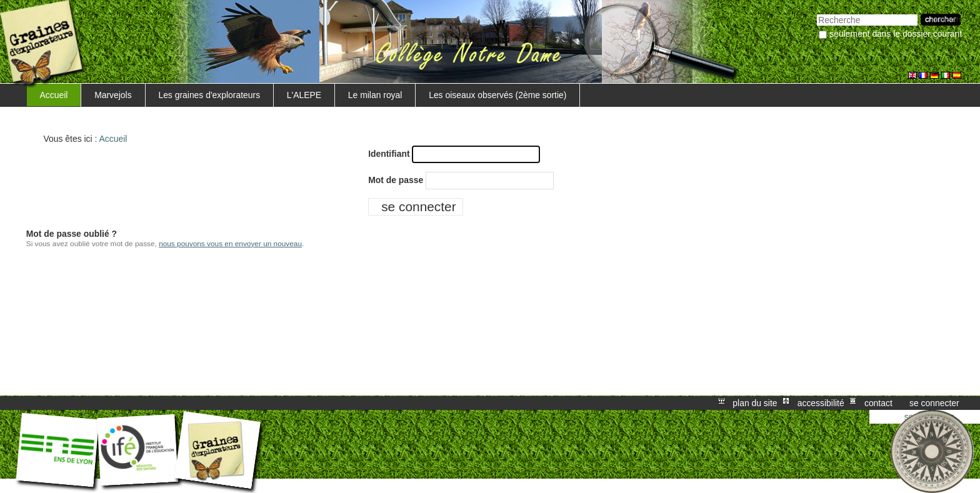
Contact (878, 403)
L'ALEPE (304, 95)
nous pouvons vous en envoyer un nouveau (230, 244)
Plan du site (755, 403)
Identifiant (389, 154)
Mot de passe (396, 180)
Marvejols (113, 95)
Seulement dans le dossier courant (896, 34)
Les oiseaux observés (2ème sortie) (497, 95)
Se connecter (934, 403)
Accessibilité (821, 403)
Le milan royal (375, 95)
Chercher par (817, 13)
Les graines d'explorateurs (209, 95)
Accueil (54, 95)
